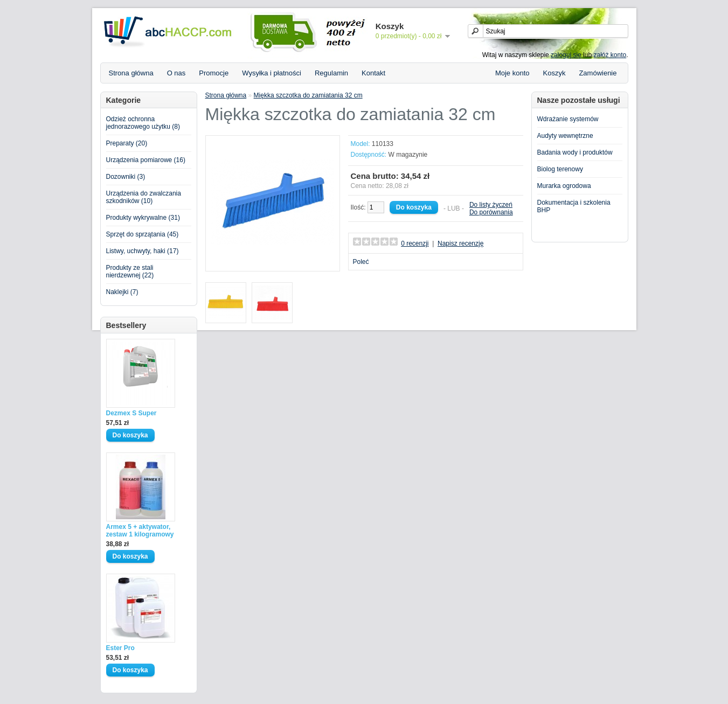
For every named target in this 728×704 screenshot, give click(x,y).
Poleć (361, 262)
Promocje (214, 73)
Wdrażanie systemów (568, 119)
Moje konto (512, 73)
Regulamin (331, 73)
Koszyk (554, 73)
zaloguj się (566, 55)
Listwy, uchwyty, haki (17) (143, 251)
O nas (176, 73)
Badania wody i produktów (575, 152)
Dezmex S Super (131, 413)
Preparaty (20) (127, 143)
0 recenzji (415, 243)
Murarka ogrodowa (564, 186)
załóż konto (610, 55)
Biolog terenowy (560, 169)
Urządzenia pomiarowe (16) (146, 160)
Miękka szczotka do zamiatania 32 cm (308, 95)
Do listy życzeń (491, 205)
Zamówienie (598, 73)
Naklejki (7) (122, 292)
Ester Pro (120, 648)
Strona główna (131, 73)
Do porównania (491, 212)
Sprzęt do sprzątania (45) (143, 234)
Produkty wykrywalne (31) (143, 218)
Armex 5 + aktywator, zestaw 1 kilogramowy (140, 531)
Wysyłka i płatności (272, 73)
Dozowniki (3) (126, 177)
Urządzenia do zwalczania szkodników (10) (144, 197)
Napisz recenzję (460, 243)
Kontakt (373, 73)
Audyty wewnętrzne (565, 136)
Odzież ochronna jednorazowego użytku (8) (143, 123)
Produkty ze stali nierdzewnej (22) (130, 271)
